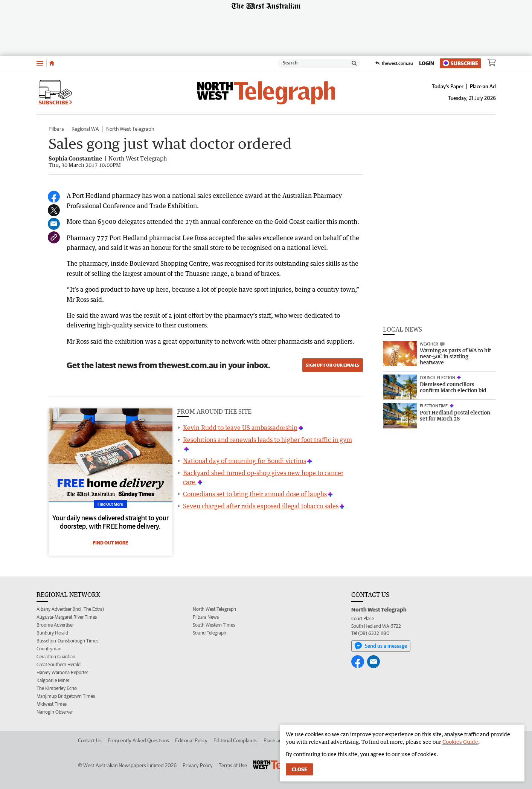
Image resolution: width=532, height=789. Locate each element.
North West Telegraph (130, 129)
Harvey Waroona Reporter (62, 672)
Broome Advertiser (55, 625)
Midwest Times (52, 704)
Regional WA (85, 129)
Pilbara (56, 129)
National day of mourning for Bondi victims (245, 461)
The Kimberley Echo (57, 688)
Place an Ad (483, 86)
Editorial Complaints (236, 740)
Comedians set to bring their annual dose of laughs (255, 494)
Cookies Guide (460, 742)
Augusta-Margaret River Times (67, 617)
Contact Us (90, 740)
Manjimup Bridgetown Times (66, 696)
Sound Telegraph (210, 633)
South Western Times (214, 625)
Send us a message (381, 646)
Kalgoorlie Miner (53, 680)
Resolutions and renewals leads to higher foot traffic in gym (268, 440)
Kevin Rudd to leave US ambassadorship (240, 428)
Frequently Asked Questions (138, 740)
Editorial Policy (191, 740)
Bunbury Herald (52, 633)
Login (427, 63)
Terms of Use (233, 765)
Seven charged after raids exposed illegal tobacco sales (261, 506)
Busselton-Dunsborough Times (67, 641)
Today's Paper (448, 86)
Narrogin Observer (55, 712)
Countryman (49, 649)
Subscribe (460, 63)
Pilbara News (206, 617)
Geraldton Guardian (56, 657)
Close (300, 769)
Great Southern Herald (59, 664)
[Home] (52, 63)
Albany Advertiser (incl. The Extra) (70, 609)
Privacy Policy (198, 765)
